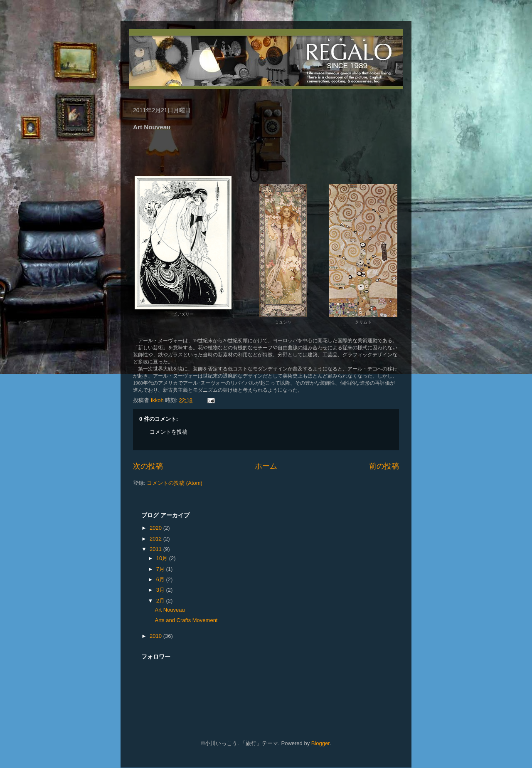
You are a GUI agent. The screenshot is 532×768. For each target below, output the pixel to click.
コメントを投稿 (169, 432)
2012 (156, 539)
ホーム (266, 466)
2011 (156, 549)
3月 (161, 590)
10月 (163, 558)
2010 (156, 636)
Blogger (320, 743)
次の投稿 (148, 466)
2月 (161, 601)
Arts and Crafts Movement (186, 620)
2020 (156, 528)
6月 (161, 579)
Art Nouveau (170, 610)
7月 (161, 569)
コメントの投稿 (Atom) (175, 483)
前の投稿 (384, 466)
